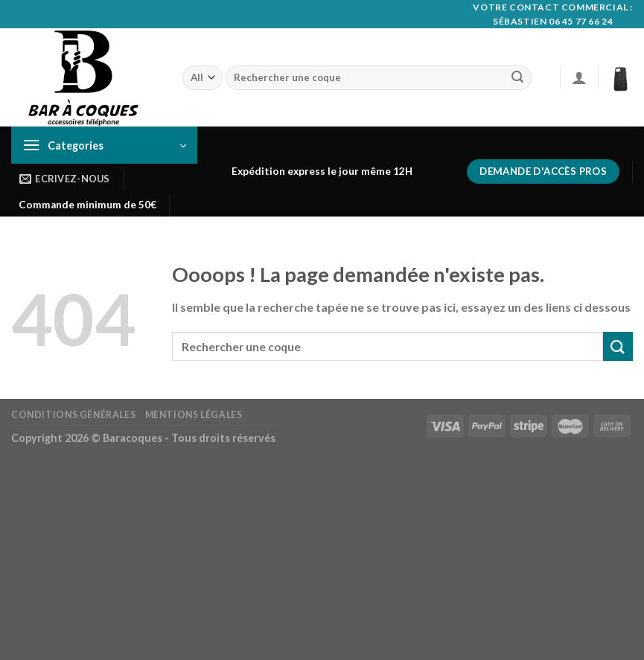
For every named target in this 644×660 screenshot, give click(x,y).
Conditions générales (73, 415)
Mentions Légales (194, 415)
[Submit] (518, 78)
